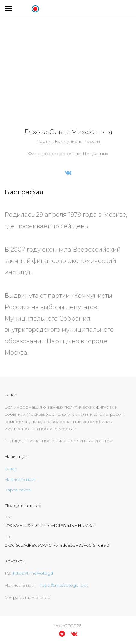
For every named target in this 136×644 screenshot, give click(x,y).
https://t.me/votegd (33, 573)
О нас (11, 469)
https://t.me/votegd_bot (63, 585)
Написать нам (19, 479)
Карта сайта (18, 490)
